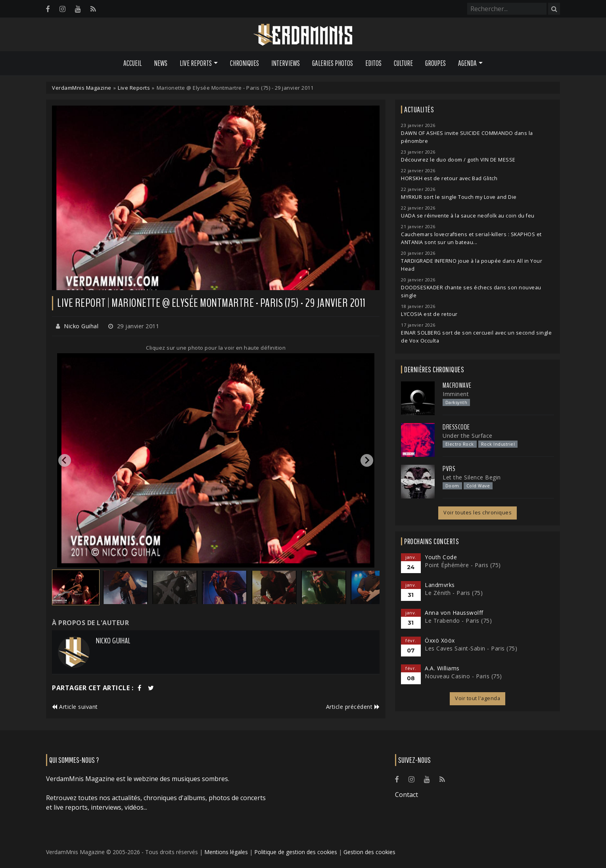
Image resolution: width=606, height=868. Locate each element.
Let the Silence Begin (472, 477)
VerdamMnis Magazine (82, 88)
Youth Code (441, 557)
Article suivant (75, 707)
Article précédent (353, 707)
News (161, 63)
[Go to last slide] (65, 460)
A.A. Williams (442, 668)
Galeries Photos (333, 63)
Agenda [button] (467, 63)
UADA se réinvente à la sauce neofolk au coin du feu (468, 216)
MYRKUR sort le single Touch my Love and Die (459, 197)
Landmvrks (440, 585)
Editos (373, 63)
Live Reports (134, 88)
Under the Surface (468, 436)
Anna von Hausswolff (454, 613)
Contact (407, 795)
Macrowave (457, 385)
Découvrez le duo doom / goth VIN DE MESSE (458, 160)
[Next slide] (367, 460)
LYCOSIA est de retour (429, 314)
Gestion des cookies (369, 852)
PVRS (449, 469)
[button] (76, 587)
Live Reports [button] (196, 63)
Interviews (286, 63)
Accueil (132, 63)
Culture (403, 63)
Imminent (456, 394)
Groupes (435, 63)
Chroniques (245, 63)
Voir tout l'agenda (478, 698)
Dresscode (456, 427)
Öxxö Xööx (440, 640)
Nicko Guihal (81, 326)
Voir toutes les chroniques (478, 513)
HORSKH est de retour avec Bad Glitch (449, 178)
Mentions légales (226, 852)
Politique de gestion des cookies (296, 852)
